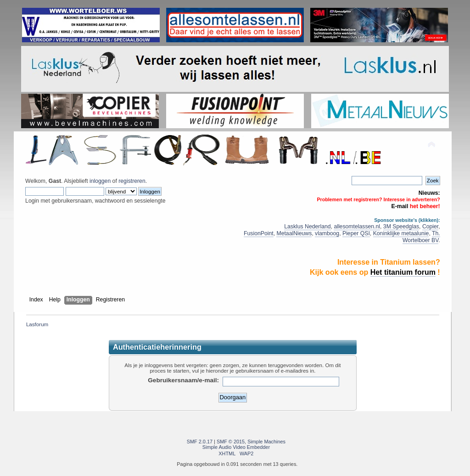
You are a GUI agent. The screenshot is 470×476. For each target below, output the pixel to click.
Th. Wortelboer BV (421, 237)
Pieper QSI (356, 233)
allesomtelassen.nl (357, 227)
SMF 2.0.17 (200, 442)
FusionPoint (259, 233)
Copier (430, 227)
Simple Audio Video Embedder (236, 447)
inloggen (100, 181)
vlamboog (327, 233)
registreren (132, 181)
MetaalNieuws (294, 233)
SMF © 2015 (231, 442)
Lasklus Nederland (307, 227)
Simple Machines (266, 442)
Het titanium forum (403, 272)
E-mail (400, 206)
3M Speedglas (401, 227)
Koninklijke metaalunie (401, 233)
